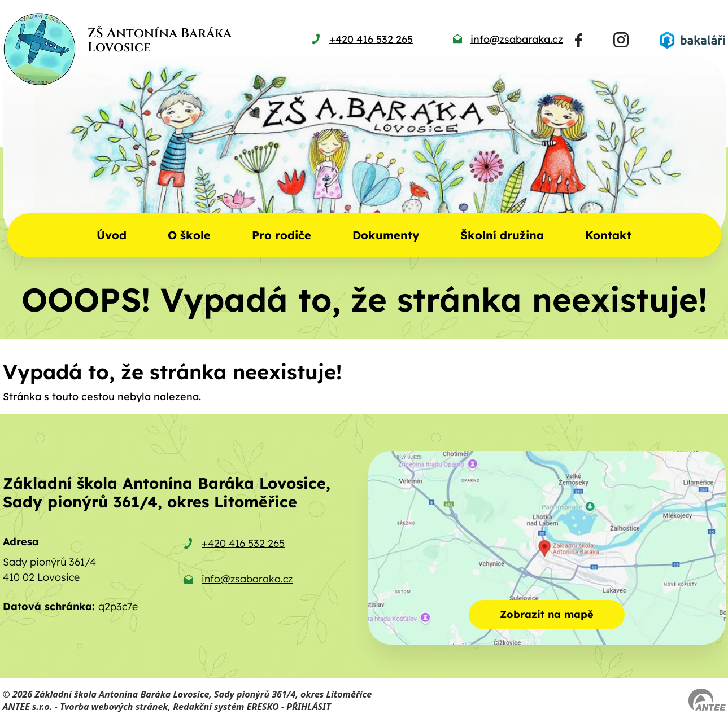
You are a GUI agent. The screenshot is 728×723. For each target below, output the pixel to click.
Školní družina (502, 235)
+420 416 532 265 (243, 543)
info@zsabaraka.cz (247, 579)
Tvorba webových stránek (114, 707)
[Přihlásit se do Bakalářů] (692, 40)
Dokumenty (386, 235)
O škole (189, 235)
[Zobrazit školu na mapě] (547, 548)
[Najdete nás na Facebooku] (579, 40)
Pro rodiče (282, 235)
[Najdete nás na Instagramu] (621, 40)
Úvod (112, 235)
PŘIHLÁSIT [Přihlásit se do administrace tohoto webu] (308, 707)
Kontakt (608, 235)
